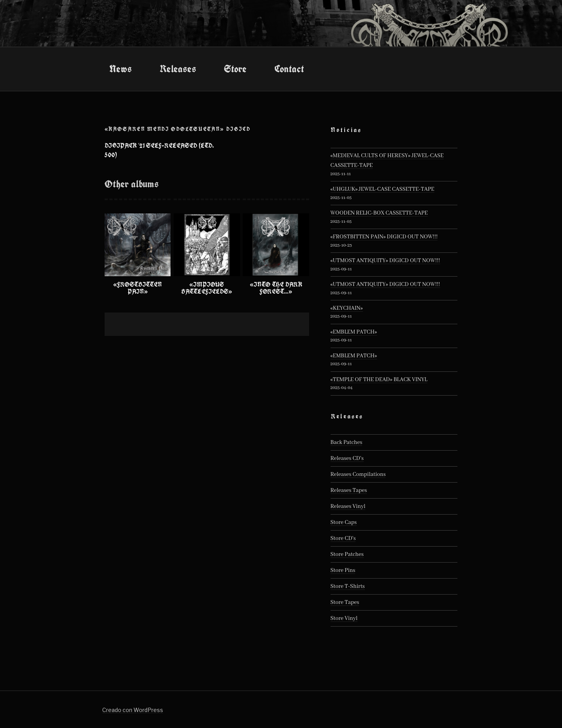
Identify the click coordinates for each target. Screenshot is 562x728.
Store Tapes (345, 602)
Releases (178, 69)
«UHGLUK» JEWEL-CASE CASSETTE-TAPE (382, 189)
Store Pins (343, 570)
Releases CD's (347, 458)
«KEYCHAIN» (347, 308)
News (121, 69)
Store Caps (344, 522)
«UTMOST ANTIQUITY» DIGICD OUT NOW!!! (385, 261)
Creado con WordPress (133, 710)
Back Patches (347, 442)
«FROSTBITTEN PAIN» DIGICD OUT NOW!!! (384, 237)
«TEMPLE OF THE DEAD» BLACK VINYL (379, 380)
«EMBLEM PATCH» (354, 332)
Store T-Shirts (348, 586)
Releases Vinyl (348, 506)
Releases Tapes (349, 490)
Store (235, 69)
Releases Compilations (358, 474)
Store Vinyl (344, 618)
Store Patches (347, 554)
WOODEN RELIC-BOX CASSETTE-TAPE (379, 213)
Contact (289, 69)
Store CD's (343, 538)
